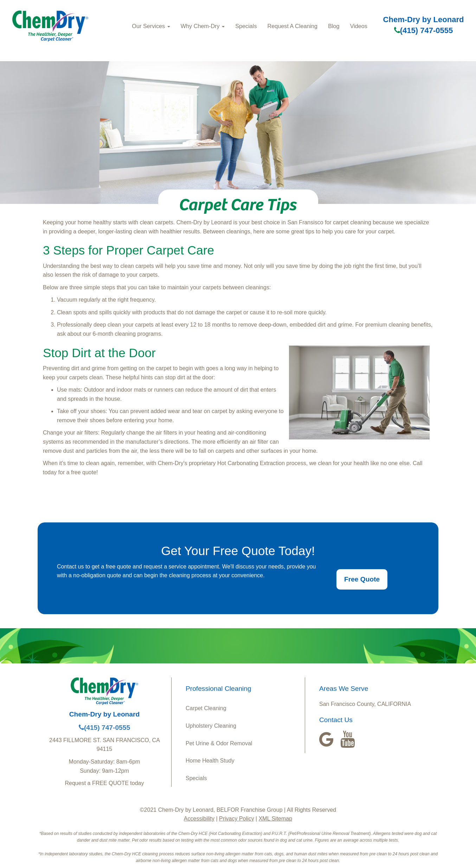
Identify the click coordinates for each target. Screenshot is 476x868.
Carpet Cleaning (206, 708)
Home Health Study (210, 761)
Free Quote (362, 579)
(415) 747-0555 (423, 30)
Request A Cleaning (293, 26)
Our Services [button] (151, 26)
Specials (246, 26)
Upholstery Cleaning (211, 726)
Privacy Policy (237, 819)
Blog (334, 26)
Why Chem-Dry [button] (203, 26)
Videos (359, 26)
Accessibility (199, 819)
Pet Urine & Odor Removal (219, 743)
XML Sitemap (275, 819)
